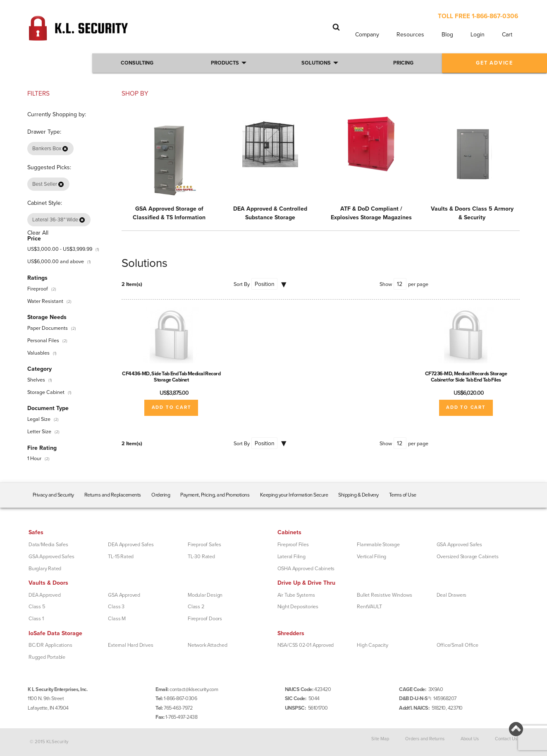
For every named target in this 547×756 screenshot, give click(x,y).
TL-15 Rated (121, 557)
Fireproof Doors (205, 619)
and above (56, 262)
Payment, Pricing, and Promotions (215, 495)
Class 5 (37, 607)
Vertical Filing (371, 557)
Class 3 (116, 607)
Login (478, 35)
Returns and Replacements (113, 495)
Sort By (242, 284)
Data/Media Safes (48, 545)
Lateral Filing (291, 557)
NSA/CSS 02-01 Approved (306, 645)
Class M (117, 619)
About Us (470, 739)
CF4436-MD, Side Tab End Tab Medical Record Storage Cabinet (171, 377)
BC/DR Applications (50, 645)
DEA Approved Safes (131, 545)
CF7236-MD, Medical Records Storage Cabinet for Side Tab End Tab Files (466, 377)
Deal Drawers (452, 595)
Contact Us (506, 739)
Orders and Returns (425, 739)
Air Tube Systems (296, 595)
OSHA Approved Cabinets (306, 569)
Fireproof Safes (204, 545)
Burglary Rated (45, 569)
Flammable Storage (378, 545)
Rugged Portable (47, 657)
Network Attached (208, 645)
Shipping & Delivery (358, 495)
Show (386, 284)
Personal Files (43, 341)
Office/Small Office (457, 645)
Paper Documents (48, 328)
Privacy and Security (53, 495)
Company (367, 35)
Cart (507, 35)
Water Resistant (45, 301)
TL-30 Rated (201, 557)
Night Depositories (298, 607)
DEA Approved (45, 595)
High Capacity (372, 645)
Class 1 (36, 619)
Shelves (36, 380)
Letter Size (39, 432)
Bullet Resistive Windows (384, 595)
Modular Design (205, 595)
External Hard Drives (130, 645)
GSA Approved (124, 595)
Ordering (161, 495)
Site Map (380, 739)
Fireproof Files (293, 545)
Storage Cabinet (46, 392)
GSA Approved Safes (51, 557)
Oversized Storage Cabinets (468, 557)
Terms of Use (403, 495)
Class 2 (196, 607)
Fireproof (38, 289)
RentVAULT (369, 607)
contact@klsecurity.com (194, 689)
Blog (447, 35)
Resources (410, 35)
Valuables (38, 353)
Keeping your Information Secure (294, 495)
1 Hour (34, 458)
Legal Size (39, 419)
